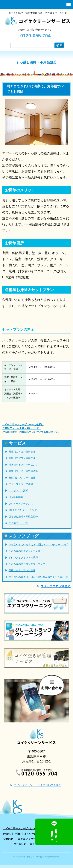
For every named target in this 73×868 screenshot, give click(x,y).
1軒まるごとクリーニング (23, 510)
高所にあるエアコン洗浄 (22, 570)
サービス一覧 (51, 828)
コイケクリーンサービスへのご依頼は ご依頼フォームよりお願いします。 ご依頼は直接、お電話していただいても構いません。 (31, 428)
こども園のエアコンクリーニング (27, 564)
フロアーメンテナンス (21, 504)
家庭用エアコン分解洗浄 (22, 458)
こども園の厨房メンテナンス (24, 551)
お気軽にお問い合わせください (35, 33)
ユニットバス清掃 (18, 491)
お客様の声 (54, 834)
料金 (18, 834)
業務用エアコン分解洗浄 (22, 452)
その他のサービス (18, 523)
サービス (15, 443)
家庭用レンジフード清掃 (22, 478)
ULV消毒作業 (16, 497)
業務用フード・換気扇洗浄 (23, 471)
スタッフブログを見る (56, 586)
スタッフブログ (22, 536)
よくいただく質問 (34, 834)
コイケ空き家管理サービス (45, 844)
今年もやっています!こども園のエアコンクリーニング (38, 545)
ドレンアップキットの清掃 (23, 558)
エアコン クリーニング (31, 839)
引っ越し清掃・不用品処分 (23, 517)
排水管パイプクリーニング (23, 465)
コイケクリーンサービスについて (21, 828)
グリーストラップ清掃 (21, 484)
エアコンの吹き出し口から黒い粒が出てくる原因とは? (38, 577)
